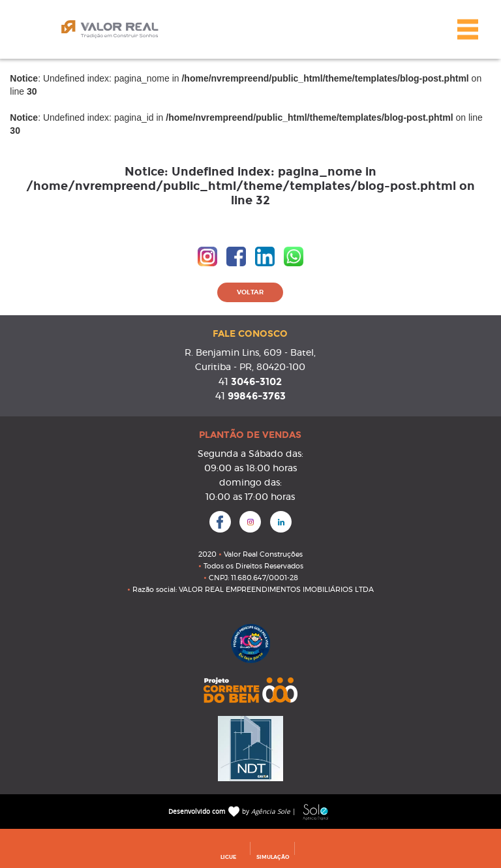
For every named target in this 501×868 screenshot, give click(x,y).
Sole (315, 812)
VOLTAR (250, 292)
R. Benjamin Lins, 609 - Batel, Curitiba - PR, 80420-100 (250, 360)
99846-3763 (250, 396)
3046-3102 (250, 382)
